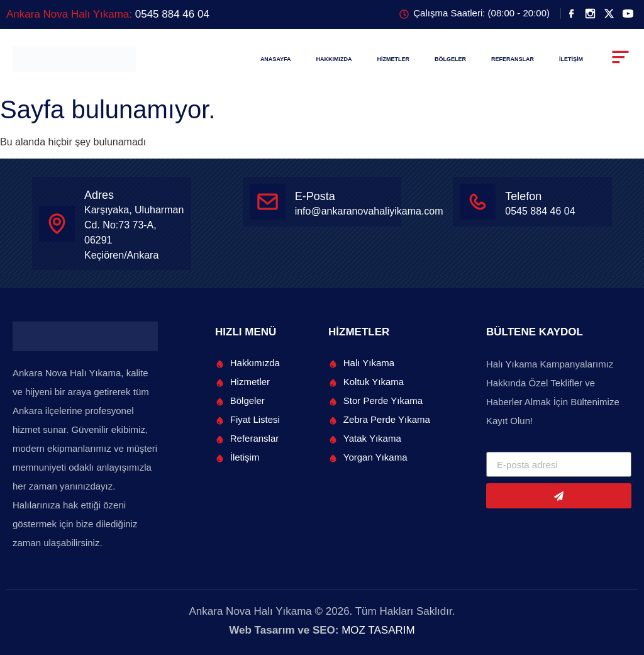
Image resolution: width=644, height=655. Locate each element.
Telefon (523, 196)
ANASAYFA (276, 59)
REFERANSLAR (513, 59)
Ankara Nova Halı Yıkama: (108, 14)
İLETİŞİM (571, 59)
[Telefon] (478, 202)
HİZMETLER (394, 59)
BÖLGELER (450, 59)
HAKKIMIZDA (334, 59)
